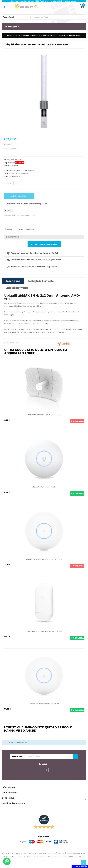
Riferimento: (9, 160)
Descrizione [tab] (13, 281)
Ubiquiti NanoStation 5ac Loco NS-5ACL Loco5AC (44, 631)
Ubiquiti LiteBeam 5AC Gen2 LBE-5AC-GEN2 (44, 415)
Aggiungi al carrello (19, 196)
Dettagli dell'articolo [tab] (41, 281)
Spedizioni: (9, 170)
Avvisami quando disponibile (44, 244)
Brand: (7, 176)
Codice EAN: (9, 173)
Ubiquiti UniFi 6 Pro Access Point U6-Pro (44, 704)
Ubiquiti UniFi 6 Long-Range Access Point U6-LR (44, 559)
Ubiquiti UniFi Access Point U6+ (44, 487)
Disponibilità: (9, 162)
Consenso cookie (80, 866)
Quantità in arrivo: (12, 165)
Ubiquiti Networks (17, 176)
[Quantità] (17, 183)
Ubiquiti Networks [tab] (17, 288)
